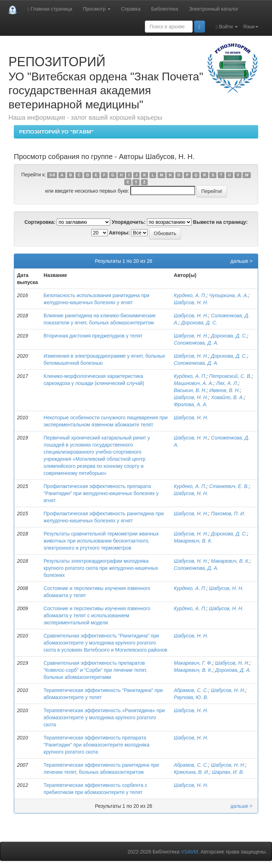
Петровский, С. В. (230, 376)
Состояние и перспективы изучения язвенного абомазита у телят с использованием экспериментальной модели (97, 615)
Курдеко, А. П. (190, 295)
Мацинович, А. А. (194, 383)
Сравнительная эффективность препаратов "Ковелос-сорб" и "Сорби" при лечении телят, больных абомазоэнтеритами (95, 670)
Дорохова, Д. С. (199, 323)
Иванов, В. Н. (225, 390)
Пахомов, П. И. (228, 514)
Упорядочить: (129, 222)
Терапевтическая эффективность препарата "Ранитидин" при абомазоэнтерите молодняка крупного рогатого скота (97, 745)
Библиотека (165, 9)
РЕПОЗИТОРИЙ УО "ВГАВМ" (56, 132)
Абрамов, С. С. (191, 690)
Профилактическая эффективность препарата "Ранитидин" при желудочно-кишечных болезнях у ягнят (101, 493)
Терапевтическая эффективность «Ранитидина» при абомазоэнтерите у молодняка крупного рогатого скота (104, 717)
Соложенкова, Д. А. (196, 343)
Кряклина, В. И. (192, 772)
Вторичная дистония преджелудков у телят (93, 336)
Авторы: (119, 233)
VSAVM (189, 852)
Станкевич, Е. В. (229, 486)
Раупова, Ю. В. (191, 697)
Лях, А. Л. (227, 383)
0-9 (52, 175)
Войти (227, 27)
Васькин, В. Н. (190, 390)
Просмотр (97, 9)
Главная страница (50, 9)
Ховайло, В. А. (228, 397)
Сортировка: (40, 222)
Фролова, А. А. (191, 404)
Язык (251, 27)
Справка (131, 9)
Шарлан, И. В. (228, 772)
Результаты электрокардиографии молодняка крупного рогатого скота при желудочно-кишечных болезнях (101, 568)
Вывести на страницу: (220, 222)
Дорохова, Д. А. (233, 670)
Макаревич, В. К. (193, 541)
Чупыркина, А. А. (228, 295)
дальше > (241, 261)
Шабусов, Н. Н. (191, 302)
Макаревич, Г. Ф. (193, 663)
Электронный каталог (214, 9)
